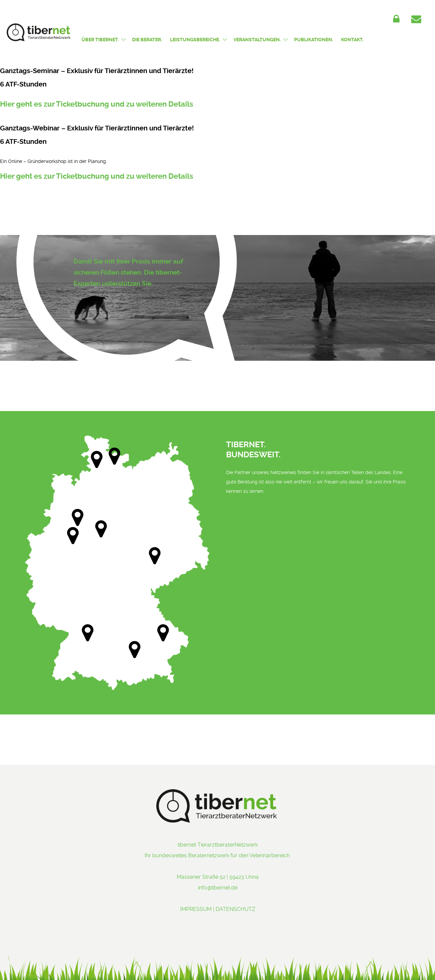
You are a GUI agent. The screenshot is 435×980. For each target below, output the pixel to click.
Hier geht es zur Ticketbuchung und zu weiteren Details (97, 104)
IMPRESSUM (196, 909)
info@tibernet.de (218, 888)
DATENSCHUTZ (235, 909)
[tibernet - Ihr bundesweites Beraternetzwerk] (39, 32)
